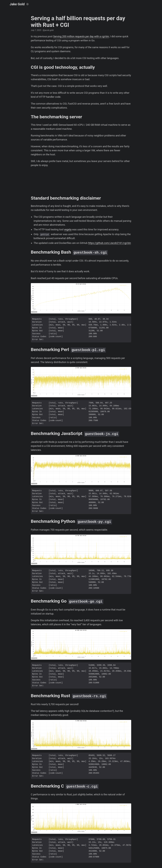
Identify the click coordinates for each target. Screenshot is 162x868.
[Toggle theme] (27, 4)
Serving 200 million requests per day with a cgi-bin (81, 36)
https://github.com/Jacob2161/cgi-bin (110, 243)
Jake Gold (17, 4)
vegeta (68, 229)
